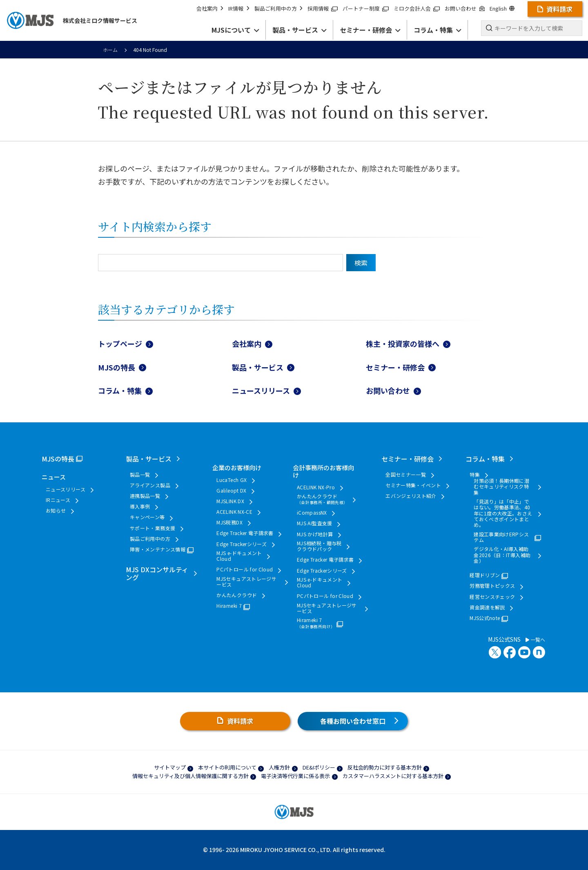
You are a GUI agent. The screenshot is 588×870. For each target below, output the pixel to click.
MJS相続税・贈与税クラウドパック (319, 546)
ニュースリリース (261, 390)
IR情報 (239, 8)
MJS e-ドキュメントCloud (239, 556)
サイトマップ (170, 767)
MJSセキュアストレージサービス (246, 582)
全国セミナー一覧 (406, 475)
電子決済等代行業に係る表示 (295, 776)
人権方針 (279, 767)
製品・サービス (258, 367)
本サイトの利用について (227, 767)
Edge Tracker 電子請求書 (245, 533)
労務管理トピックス (492, 586)
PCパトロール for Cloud (245, 569)
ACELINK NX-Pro (316, 487)
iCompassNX (312, 513)
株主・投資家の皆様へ (403, 344)
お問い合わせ (464, 8)
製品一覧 (140, 475)
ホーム (110, 50)
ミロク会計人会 (417, 8)
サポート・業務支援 (153, 528)
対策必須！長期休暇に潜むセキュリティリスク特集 (501, 487)
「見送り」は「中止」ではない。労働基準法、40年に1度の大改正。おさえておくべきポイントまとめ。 (503, 513)
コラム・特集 (120, 390)
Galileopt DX (231, 491)
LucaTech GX (232, 480)
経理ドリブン (485, 575)
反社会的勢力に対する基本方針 (385, 767)
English (502, 8)
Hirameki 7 (229, 606)
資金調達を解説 (487, 607)
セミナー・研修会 (395, 367)
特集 (475, 475)
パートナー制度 (366, 8)
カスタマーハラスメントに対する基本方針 (393, 776)
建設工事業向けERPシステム (501, 537)
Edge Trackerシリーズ (242, 544)
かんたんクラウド (237, 595)
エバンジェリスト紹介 (411, 496)
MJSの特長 (117, 367)
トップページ (120, 344)
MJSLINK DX (230, 501)
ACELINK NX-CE (234, 512)
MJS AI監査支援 (315, 523)
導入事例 (140, 506)
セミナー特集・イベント (413, 485)
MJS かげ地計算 (315, 534)
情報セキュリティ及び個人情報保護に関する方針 (190, 776)
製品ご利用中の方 (278, 8)
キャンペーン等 (147, 517)
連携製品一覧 (145, 496)
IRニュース (58, 500)
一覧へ (535, 640)
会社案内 (210, 8)
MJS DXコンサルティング (157, 573)
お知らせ (56, 511)
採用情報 (323, 8)
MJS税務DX (229, 522)
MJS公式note (485, 618)
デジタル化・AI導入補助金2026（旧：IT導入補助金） (502, 555)
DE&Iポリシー (319, 767)
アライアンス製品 (150, 485)
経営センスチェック (492, 597)
